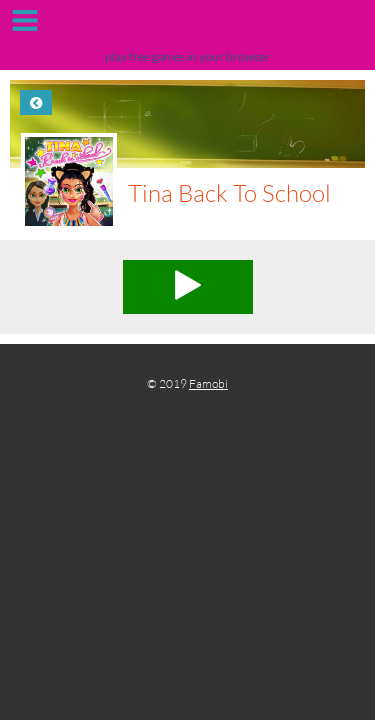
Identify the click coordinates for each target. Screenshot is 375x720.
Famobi (208, 383)
